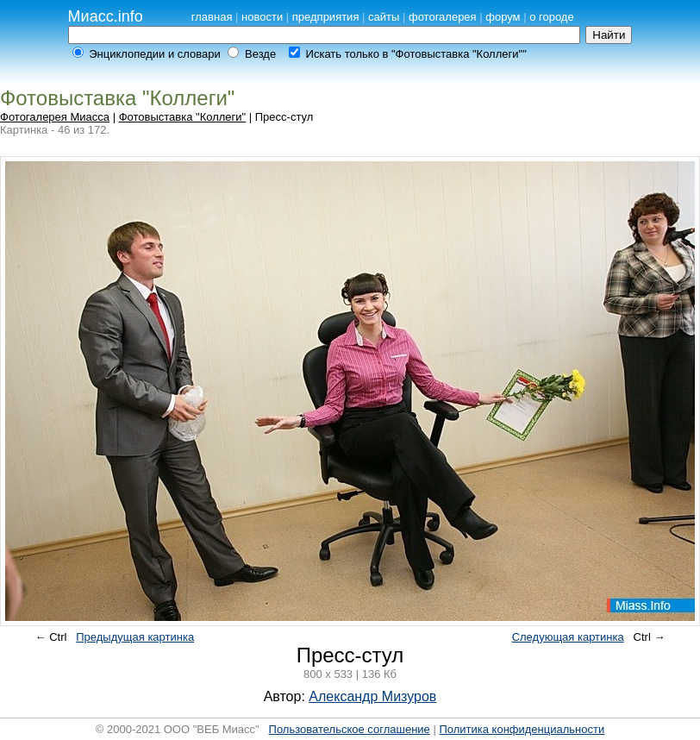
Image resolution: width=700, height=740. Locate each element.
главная (212, 17)
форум (503, 17)
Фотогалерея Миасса (55, 117)
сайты (384, 17)
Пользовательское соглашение (350, 729)
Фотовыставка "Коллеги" (183, 117)
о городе (552, 17)
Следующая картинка (568, 637)
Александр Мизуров (372, 696)
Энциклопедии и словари (155, 54)
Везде (260, 54)
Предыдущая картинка (135, 637)
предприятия (326, 17)
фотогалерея (443, 17)
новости (262, 17)
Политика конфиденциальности (522, 729)
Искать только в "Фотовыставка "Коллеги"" (416, 54)
